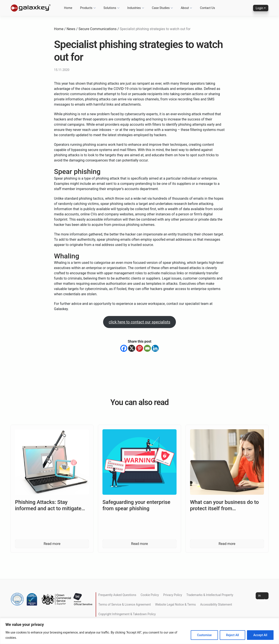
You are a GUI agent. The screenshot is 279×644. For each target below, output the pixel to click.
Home (59, 29)
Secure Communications (97, 29)
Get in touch (262, 596)
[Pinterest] (139, 348)
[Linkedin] (155, 348)
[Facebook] (124, 348)
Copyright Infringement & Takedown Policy (127, 614)
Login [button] (259, 8)
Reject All (232, 635)
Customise (204, 635)
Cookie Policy (150, 595)
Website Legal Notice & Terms (175, 605)
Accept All (260, 635)
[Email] (147, 348)
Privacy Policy (173, 595)
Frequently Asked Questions (117, 595)
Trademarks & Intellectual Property (210, 595)
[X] (132, 348)
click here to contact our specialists (140, 322)
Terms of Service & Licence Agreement (124, 605)
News (71, 29)
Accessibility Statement (216, 605)
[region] (139, 631)
